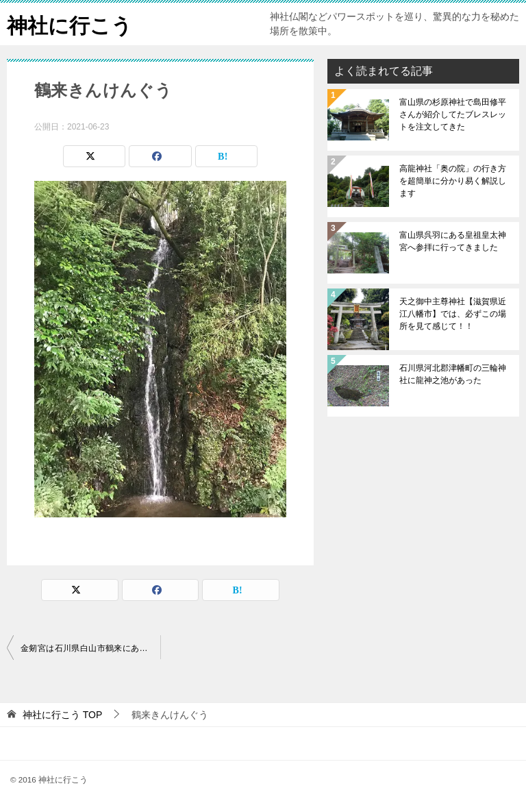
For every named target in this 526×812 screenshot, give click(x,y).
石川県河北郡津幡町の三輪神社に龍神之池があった (453, 374)
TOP (62, 715)
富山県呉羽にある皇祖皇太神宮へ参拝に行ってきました (453, 241)
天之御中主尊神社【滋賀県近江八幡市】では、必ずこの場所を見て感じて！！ (453, 314)
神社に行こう (70, 24)
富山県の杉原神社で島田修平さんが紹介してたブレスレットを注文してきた (453, 114)
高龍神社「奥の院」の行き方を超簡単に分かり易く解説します (453, 181)
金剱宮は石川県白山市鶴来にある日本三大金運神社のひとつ (90, 648)
